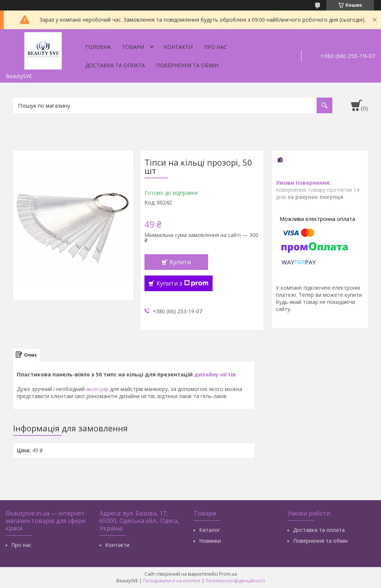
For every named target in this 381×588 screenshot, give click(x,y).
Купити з (182, 283)
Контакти (178, 47)
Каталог (210, 530)
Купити (180, 262)
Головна (98, 47)
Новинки (210, 541)
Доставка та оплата (115, 65)
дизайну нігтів (215, 374)
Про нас (216, 47)
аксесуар (97, 389)
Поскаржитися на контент (172, 581)
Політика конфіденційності (235, 581)
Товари (133, 47)
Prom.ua (228, 574)
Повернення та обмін (187, 65)
